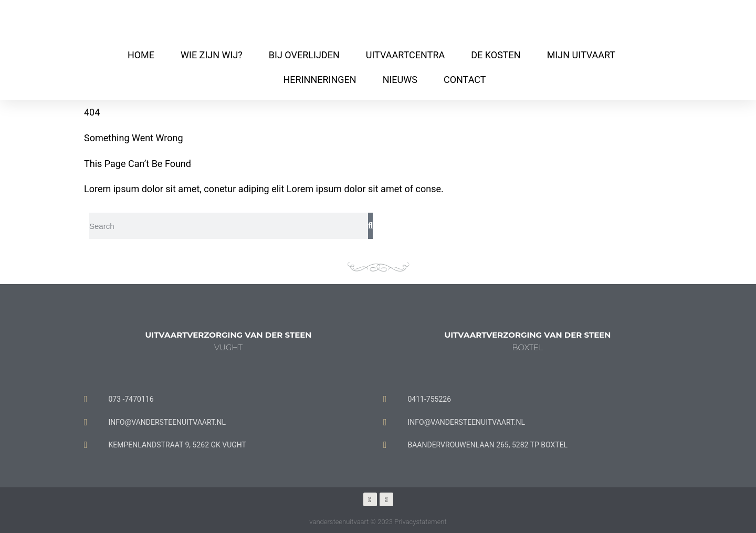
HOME (141, 55)
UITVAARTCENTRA (405, 55)
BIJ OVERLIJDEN (304, 55)
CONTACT (465, 80)
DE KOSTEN (496, 55)
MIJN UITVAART (581, 55)
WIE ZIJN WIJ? (212, 55)
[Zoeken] (370, 226)
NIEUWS (400, 80)
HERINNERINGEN (319, 80)
